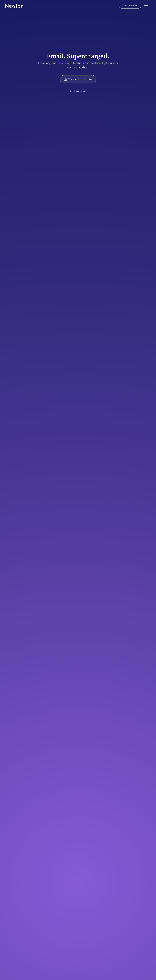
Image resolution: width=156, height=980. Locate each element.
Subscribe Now (130, 6)
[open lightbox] (78, 91)
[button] (146, 6)
